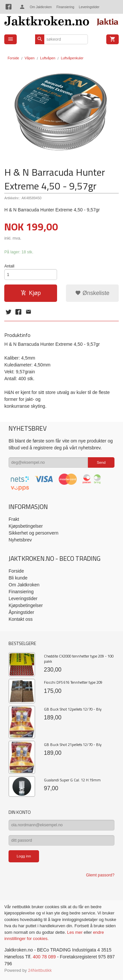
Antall (9, 266)
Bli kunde (18, 578)
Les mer (76, 932)
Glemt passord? (100, 875)
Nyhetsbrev (20, 540)
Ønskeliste (92, 293)
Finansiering (65, 7)
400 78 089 (44, 957)
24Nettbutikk (40, 970)
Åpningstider (21, 612)
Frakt (14, 519)
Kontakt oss (20, 619)
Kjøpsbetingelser (26, 526)
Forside (13, 58)
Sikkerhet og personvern (33, 533)
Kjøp (31, 293)
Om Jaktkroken (41, 7)
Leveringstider (89, 7)
